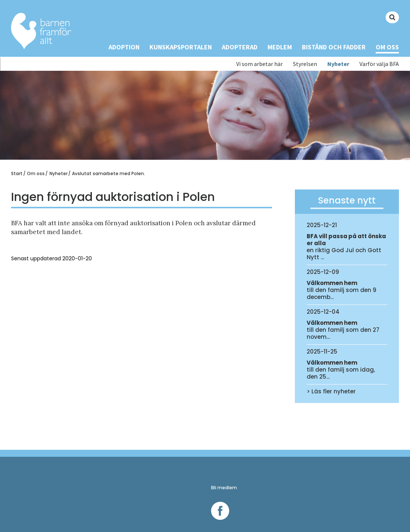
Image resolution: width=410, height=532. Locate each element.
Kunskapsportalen (181, 47)
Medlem (280, 47)
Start (17, 173)
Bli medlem (224, 488)
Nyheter (338, 64)
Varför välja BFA (379, 64)
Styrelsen (305, 64)
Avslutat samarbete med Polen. (108, 173)
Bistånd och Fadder (334, 47)
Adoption (124, 47)
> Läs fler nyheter (331, 391)
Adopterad (240, 47)
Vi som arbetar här (259, 64)
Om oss (387, 47)
